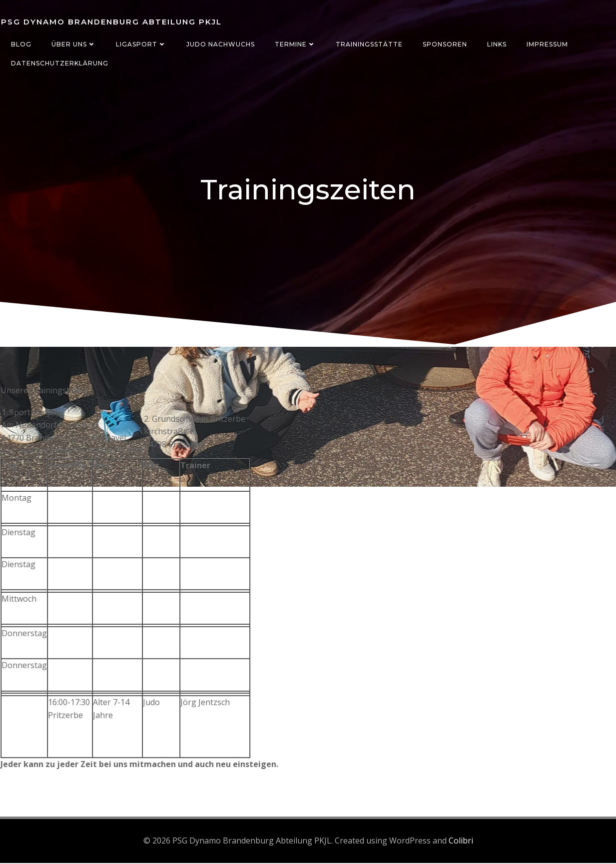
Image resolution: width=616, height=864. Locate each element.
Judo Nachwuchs (220, 44)
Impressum (547, 44)
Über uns (73, 44)
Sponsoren (444, 44)
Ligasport (141, 44)
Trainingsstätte (369, 44)
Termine (295, 44)
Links (496, 44)
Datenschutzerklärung (59, 63)
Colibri (461, 842)
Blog (21, 44)
